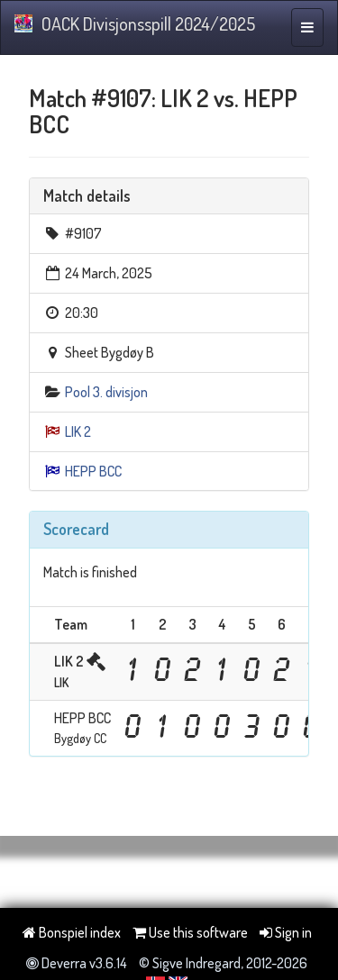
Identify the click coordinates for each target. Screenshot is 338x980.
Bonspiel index (72, 932)
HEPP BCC (93, 471)
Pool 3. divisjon (106, 392)
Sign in (286, 932)
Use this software (190, 932)
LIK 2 (78, 431)
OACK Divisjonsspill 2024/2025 (135, 23)
